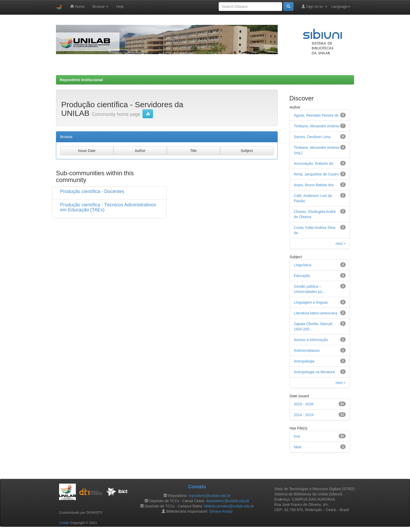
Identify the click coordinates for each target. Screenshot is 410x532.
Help (120, 7)
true (297, 436)
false (298, 447)
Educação (302, 276)
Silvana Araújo (221, 511)
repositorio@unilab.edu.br (210, 496)
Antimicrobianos (307, 350)
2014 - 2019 (304, 415)
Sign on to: (314, 6)
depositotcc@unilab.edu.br (228, 501)
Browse (101, 7)
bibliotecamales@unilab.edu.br (229, 506)
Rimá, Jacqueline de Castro (316, 174)
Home (77, 6)
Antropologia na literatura (314, 372)
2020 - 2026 (304, 404)
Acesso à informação (311, 340)
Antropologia (304, 361)
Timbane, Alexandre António (317, 126)
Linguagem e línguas (311, 302)
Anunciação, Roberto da (314, 163)
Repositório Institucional (81, 80)
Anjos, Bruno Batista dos (314, 185)
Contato (197, 487)
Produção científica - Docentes (92, 191)
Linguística (303, 265)
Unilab (64, 523)
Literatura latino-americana (316, 313)
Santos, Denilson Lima (312, 137)
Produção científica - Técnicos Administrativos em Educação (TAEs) (108, 207)
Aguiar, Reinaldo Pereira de (316, 115)
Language (341, 7)
